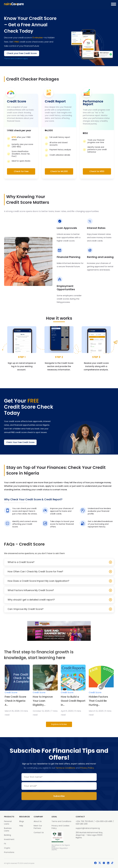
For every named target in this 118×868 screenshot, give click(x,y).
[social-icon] (95, 863)
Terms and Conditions (61, 821)
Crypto (7, 848)
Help (21, 826)
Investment (9, 839)
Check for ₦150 (97, 171)
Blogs (22, 821)
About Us (38, 821)
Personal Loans (8, 823)
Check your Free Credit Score (22, 53)
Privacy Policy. (87, 768)
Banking (7, 835)
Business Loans (8, 830)
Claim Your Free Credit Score (21, 442)
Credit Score (11, 693)
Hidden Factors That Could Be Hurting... (98, 701)
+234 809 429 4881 (104, 821)
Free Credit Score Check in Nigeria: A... (15, 701)
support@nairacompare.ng (88, 828)
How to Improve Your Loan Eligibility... (43, 701)
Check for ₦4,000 (59, 171)
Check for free (21, 171)
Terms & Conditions (65, 768)
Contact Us (39, 833)
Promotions (9, 852)
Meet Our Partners (38, 827)
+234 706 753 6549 (84, 821)
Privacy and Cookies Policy (60, 827)
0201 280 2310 (82, 824)
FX (5, 844)
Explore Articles (59, 724)
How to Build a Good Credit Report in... (73, 701)
